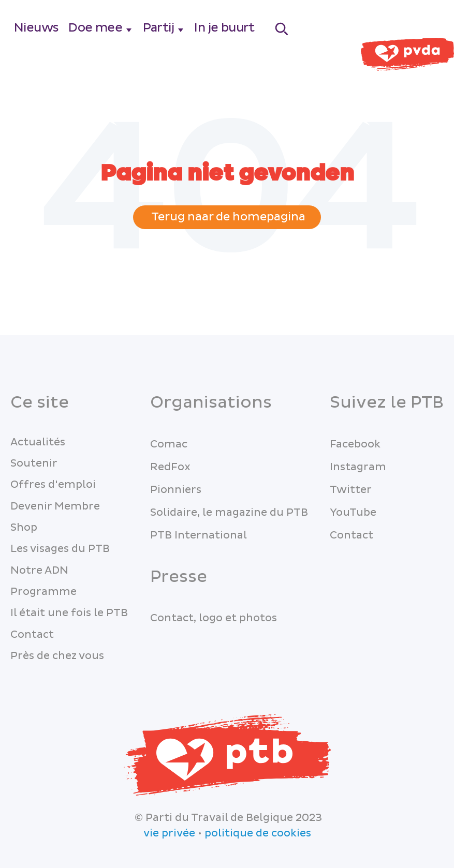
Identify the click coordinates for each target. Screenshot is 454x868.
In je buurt (224, 28)
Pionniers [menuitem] (176, 490)
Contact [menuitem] (352, 535)
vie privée (169, 833)
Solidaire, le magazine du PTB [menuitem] (229, 513)
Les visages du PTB (60, 549)
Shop (24, 528)
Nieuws (36, 28)
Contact (32, 635)
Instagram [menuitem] (358, 467)
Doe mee (95, 28)
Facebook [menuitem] (355, 444)
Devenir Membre (55, 506)
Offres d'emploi (53, 485)
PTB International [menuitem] (199, 535)
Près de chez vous (57, 656)
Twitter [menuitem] (351, 490)
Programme (43, 592)
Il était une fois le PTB (69, 613)
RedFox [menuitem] (170, 467)
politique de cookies (258, 833)
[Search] (282, 29)
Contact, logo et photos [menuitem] (214, 618)
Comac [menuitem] (169, 444)
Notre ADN (39, 571)
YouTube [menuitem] (353, 513)
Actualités (38, 442)
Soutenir (34, 463)
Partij (158, 28)
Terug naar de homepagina (227, 217)
